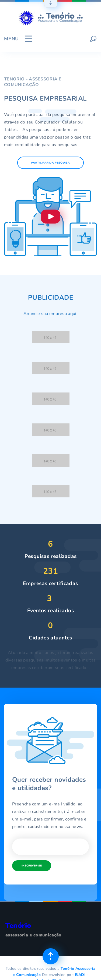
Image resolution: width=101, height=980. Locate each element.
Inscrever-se (32, 866)
